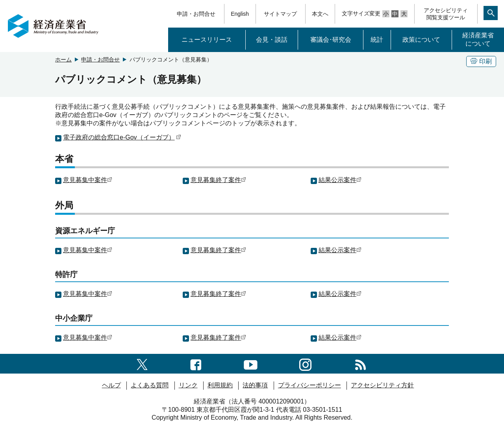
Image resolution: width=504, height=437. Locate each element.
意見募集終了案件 (218, 180)
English (240, 14)
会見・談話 (272, 40)
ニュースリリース (207, 40)
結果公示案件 (340, 180)
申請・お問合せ (196, 14)
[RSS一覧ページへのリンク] (360, 364)
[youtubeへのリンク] (251, 364)
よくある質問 (150, 385)
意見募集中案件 (88, 180)
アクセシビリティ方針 (382, 385)
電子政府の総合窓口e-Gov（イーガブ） (122, 137)
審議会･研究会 (331, 40)
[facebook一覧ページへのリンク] (196, 364)
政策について (421, 40)
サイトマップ (280, 14)
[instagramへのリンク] (305, 364)
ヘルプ (111, 385)
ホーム (63, 60)
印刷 (481, 61)
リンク (188, 385)
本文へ (320, 14)
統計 (377, 40)
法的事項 (255, 385)
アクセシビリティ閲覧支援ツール (446, 14)
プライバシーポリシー (309, 385)
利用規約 (220, 385)
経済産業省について (478, 39)
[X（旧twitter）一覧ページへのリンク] (142, 364)
